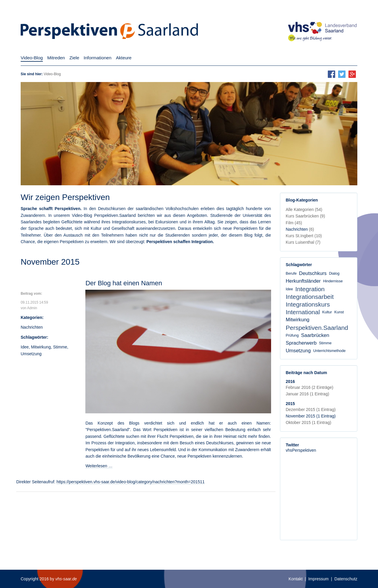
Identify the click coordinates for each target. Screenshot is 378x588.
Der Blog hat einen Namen (124, 283)
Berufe (291, 273)
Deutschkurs (313, 273)
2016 (290, 381)
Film (294, 223)
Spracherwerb (301, 343)
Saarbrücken (315, 335)
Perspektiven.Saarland (317, 328)
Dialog (334, 273)
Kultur (327, 312)
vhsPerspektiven (301, 450)
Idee (25, 347)
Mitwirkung (41, 347)
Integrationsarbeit (310, 297)
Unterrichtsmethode (329, 351)
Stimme (60, 347)
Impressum (318, 579)
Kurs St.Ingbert (304, 236)
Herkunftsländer (303, 281)
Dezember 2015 (311, 410)
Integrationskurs (308, 304)
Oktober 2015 (309, 422)
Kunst (339, 312)
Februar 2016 (310, 387)
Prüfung (292, 335)
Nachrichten (32, 327)
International (303, 312)
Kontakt (295, 579)
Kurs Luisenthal (303, 242)
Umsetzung (31, 354)
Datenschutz (346, 579)
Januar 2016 (308, 394)
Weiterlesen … (99, 466)
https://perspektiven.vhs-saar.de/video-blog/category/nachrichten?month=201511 (131, 482)
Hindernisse (333, 281)
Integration (310, 289)
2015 (290, 404)
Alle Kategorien (304, 209)
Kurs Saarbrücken (306, 216)
